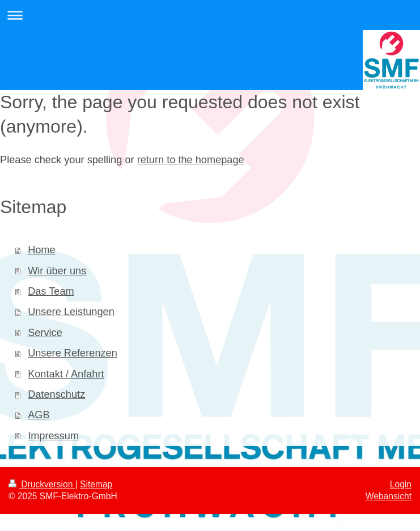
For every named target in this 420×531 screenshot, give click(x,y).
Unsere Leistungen (71, 312)
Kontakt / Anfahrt (66, 374)
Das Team (51, 291)
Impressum (53, 436)
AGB (39, 415)
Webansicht (389, 496)
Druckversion (42, 484)
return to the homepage (191, 160)
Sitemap (96, 484)
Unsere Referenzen (73, 353)
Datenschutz (56, 394)
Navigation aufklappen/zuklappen (210, 15)
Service (45, 333)
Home (42, 250)
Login (401, 484)
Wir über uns (57, 271)
